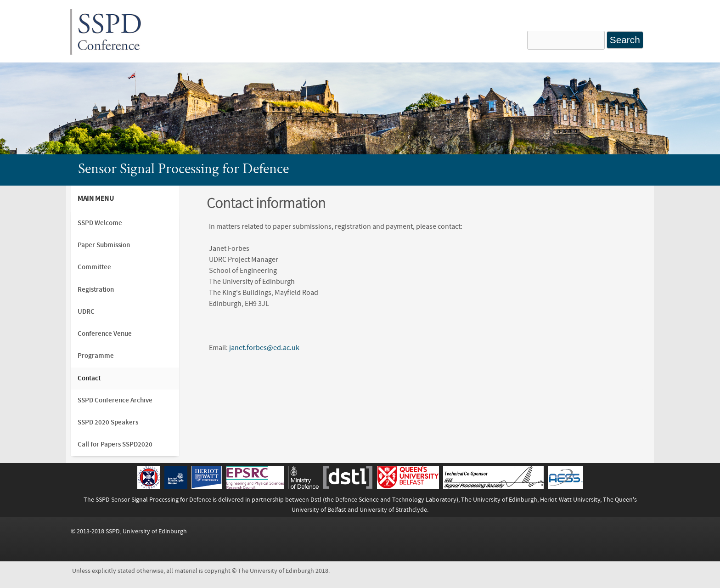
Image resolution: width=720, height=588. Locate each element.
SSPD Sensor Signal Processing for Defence (153, 500)
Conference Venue (105, 334)
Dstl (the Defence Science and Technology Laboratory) (384, 500)
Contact (89, 378)
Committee (94, 267)
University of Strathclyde (393, 510)
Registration (96, 290)
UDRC (86, 312)
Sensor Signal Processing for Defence (183, 170)
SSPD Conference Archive (115, 400)
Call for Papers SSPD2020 (115, 444)
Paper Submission (104, 245)
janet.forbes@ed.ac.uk (264, 348)
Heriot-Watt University (570, 500)
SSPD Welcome (100, 223)
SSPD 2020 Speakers (108, 422)
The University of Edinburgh (499, 500)
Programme (96, 356)
